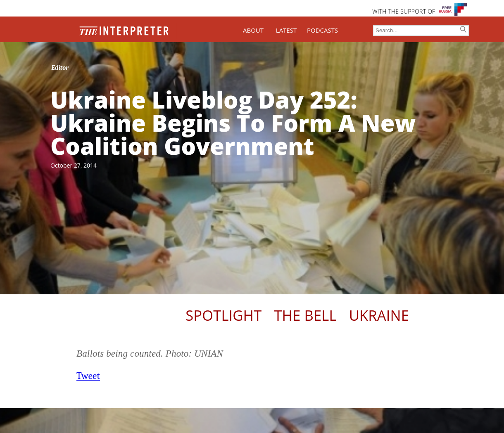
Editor (60, 68)
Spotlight (223, 315)
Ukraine (379, 315)
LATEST (286, 30)
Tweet (88, 376)
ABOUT (253, 30)
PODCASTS (322, 30)
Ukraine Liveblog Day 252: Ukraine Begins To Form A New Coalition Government (233, 123)
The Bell (305, 315)
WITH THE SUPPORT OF (404, 11)
